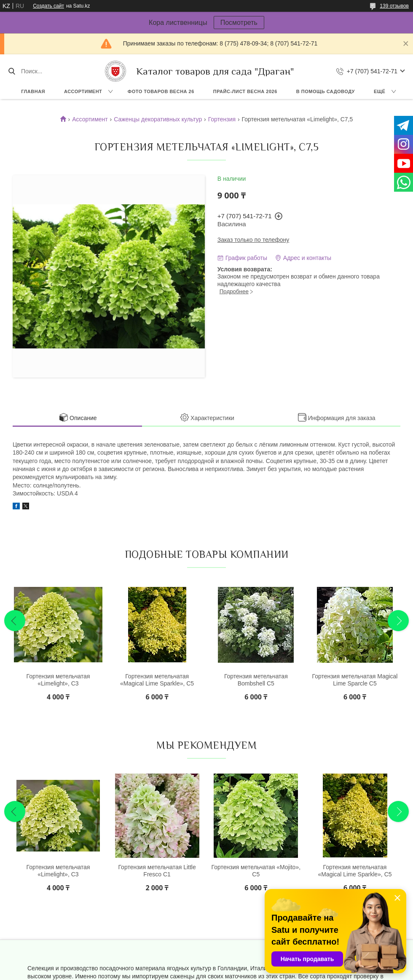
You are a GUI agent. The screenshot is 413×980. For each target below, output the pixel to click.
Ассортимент (83, 91)
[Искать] (12, 71)
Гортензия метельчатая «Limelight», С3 (58, 680)
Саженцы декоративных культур (158, 119)
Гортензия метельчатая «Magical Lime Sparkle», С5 (157, 680)
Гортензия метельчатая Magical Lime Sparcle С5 (355, 680)
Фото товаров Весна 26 (161, 91)
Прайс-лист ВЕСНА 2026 (245, 91)
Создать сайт (48, 6)
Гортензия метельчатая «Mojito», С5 (256, 871)
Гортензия (222, 119)
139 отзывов (394, 6)
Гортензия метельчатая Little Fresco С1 (157, 871)
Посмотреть (239, 23)
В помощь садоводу (326, 91)
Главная (33, 91)
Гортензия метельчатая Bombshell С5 (256, 680)
